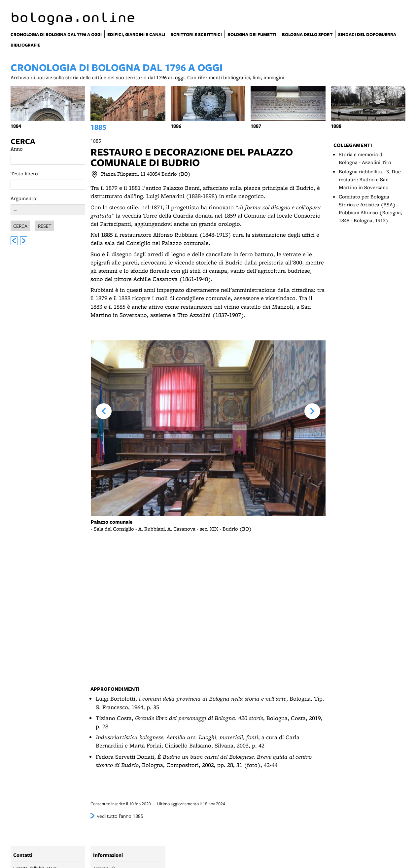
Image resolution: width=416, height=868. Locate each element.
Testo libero (24, 174)
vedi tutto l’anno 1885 (120, 816)
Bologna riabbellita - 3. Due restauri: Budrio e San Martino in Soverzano (370, 179)
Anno (17, 149)
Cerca (23, 141)
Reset (45, 225)
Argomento (23, 198)
